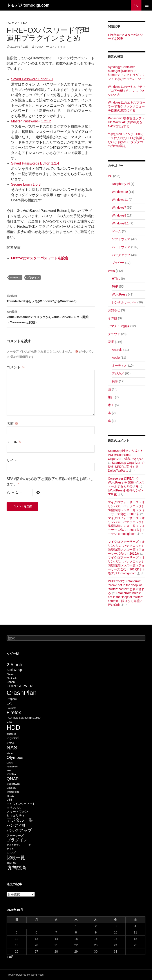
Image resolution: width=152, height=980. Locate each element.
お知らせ (114, 310)
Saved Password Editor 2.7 (32, 79)
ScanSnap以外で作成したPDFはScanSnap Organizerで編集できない (126, 455)
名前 (12, 424)
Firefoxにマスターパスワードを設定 (40, 258)
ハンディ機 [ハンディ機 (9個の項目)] (16, 825)
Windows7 (119, 208)
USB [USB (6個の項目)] (9, 800)
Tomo (39, 47)
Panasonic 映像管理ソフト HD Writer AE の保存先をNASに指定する (126, 122)
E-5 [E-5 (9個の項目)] (9, 703)
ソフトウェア (20, 23)
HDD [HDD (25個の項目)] (13, 727)
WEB (111, 271)
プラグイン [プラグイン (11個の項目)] (17, 840)
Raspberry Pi (121, 184)
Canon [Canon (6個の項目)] (11, 682)
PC (8, 23)
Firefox (16, 278)
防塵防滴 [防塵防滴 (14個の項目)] (16, 868)
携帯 (115, 381)
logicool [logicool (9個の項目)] (13, 738)
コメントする (58, 47)
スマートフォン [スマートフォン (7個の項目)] (17, 812)
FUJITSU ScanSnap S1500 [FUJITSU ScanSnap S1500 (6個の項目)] (24, 718)
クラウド (114, 334)
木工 (111, 405)
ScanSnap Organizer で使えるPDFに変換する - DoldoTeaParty (126, 467)
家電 (111, 342)
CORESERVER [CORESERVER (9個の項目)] (20, 686)
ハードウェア (121, 247)
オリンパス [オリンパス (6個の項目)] (14, 808)
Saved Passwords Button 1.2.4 (35, 163)
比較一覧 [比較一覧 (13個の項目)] (16, 858)
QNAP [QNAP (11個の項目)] (13, 779)
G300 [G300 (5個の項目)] (9, 722)
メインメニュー (147, 5)
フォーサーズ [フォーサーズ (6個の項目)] (15, 836)
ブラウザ (118, 263)
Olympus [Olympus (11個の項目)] (15, 757)
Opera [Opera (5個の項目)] (10, 763)
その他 (112, 318)
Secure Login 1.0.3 (26, 184)
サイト (12, 460)
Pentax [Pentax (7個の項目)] (11, 774)
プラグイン (33, 278)
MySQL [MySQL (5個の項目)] (11, 743)
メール (14, 442)
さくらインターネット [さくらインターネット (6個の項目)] (21, 804)
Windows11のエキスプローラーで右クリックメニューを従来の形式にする (127, 106)
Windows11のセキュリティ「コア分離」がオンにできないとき (127, 91)
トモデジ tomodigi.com (28, 5)
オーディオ (119, 365)
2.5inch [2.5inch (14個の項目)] (14, 665)
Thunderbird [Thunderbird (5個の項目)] (13, 792)
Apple (116, 358)
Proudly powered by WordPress (25, 975)
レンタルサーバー (124, 302)
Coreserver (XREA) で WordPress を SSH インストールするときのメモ (126, 482)
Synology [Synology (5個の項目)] (11, 788)
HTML (116, 279)
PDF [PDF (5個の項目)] (9, 770)
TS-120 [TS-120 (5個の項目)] (10, 796)
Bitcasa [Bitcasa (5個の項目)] (10, 674)
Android (117, 350)
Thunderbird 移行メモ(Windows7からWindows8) (51, 298)
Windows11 (120, 200)
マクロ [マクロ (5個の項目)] (10, 849)
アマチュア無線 (119, 326)
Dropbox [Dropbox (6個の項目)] (12, 699)
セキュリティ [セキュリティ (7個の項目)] (16, 815)
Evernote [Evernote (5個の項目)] (11, 708)
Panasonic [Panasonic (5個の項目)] (12, 767)
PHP (115, 287)
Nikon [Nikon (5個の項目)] (10, 753)
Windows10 (120, 192)
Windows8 (119, 215)
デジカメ (118, 373)
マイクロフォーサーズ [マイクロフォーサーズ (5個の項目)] (19, 845)
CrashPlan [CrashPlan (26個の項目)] (22, 693)
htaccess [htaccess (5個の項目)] (11, 734)
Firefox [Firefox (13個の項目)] (14, 713)
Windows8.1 (120, 223)
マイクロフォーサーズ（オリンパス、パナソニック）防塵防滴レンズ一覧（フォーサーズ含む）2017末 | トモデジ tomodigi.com (126, 526)
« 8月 (10, 957)
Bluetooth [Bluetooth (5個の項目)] (12, 678)
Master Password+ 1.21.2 (31, 121)
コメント (16, 367)
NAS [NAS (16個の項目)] (12, 748)
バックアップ (121, 255)
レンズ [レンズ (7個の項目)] (11, 853)
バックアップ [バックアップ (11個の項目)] (19, 830)
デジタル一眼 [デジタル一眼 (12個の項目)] (20, 820)
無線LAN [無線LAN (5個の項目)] (11, 863)
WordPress (119, 294)
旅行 (111, 397)
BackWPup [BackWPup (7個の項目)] (14, 670)
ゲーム (116, 231)
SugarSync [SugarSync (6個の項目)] (13, 784)
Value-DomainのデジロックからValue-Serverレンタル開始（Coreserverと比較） (51, 317)
